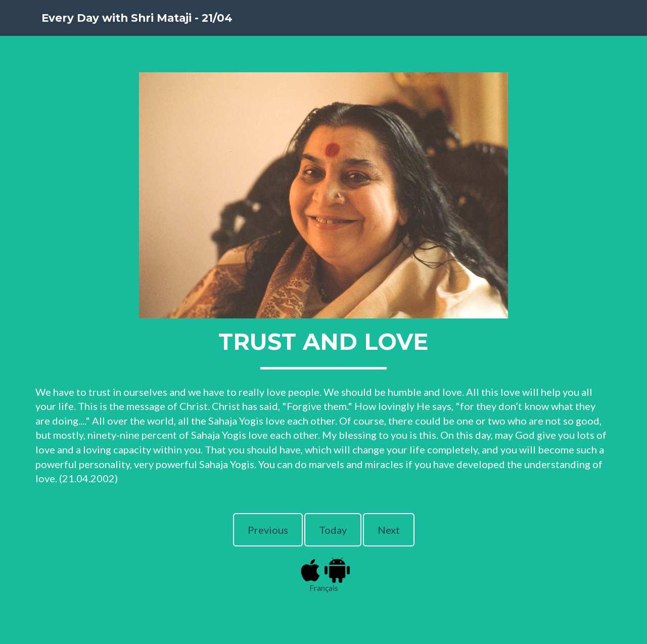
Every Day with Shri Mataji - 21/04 (167, 30)
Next (389, 530)
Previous (268, 530)
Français (324, 588)
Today (333, 530)
